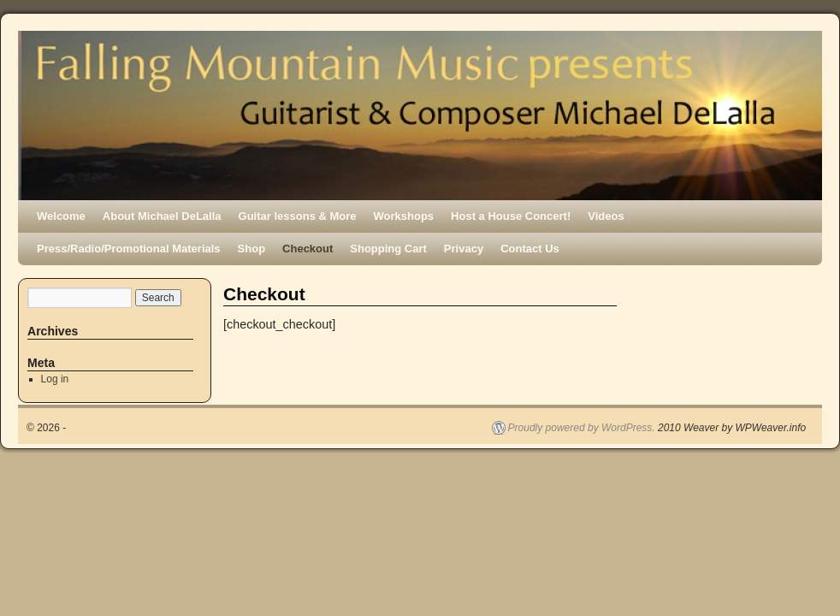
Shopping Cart (388, 249)
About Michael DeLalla (162, 216)
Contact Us (530, 249)
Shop (252, 249)
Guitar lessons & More (298, 216)
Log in (55, 379)
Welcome (61, 216)
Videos (606, 216)
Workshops (404, 216)
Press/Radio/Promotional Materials (129, 249)
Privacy (464, 249)
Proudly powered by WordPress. (582, 428)
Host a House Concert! (511, 216)
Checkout (308, 249)
